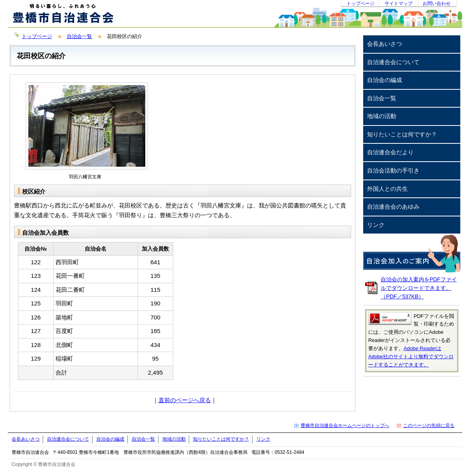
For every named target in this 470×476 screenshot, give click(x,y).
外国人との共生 (387, 189)
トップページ (360, 3)
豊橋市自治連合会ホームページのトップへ (345, 425)
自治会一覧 (79, 36)
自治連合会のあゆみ (393, 207)
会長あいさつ (385, 44)
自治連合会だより (390, 152)
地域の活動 (382, 116)
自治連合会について (393, 62)
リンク (376, 225)
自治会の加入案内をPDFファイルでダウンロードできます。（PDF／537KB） (419, 288)
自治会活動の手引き (393, 170)
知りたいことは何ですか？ (402, 134)
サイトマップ (399, 3)
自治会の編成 (385, 80)
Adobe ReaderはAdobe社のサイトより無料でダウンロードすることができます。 (411, 357)
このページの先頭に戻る (429, 425)
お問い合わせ (437, 3)
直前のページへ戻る (185, 400)
